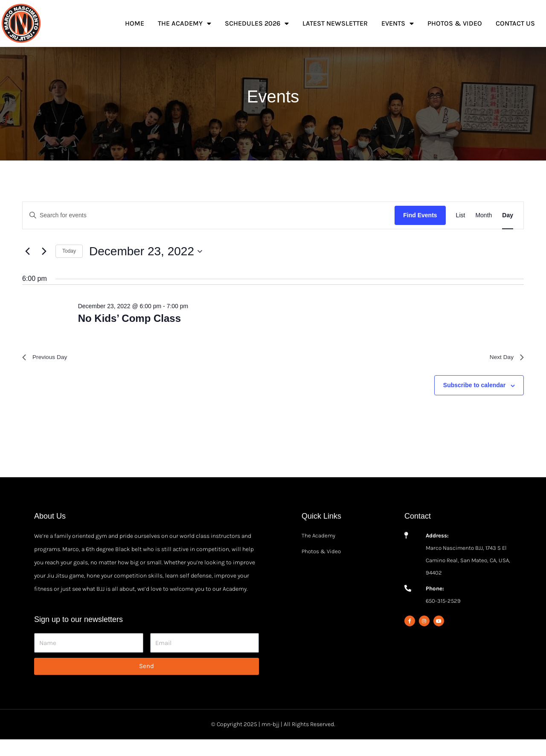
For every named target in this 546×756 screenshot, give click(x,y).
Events (398, 23)
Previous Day (48, 373)
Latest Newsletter (335, 23)
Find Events (420, 230)
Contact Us (515, 23)
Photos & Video (455, 23)
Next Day (505, 373)
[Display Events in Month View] (484, 230)
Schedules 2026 (257, 23)
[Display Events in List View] (461, 230)
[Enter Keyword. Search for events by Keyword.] (209, 230)
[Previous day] (27, 266)
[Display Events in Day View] (508, 230)
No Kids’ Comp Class (129, 333)
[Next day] (44, 266)
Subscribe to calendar (474, 402)
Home (135, 23)
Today (69, 266)
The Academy (184, 23)
